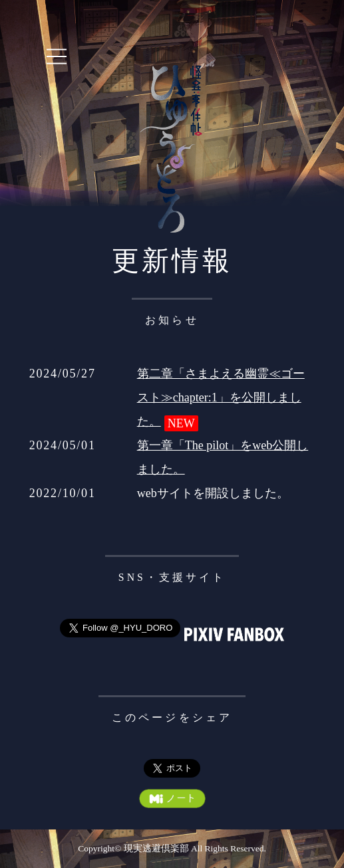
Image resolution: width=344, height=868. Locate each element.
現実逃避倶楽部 (156, 848)
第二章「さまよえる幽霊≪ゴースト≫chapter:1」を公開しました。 (221, 397)
